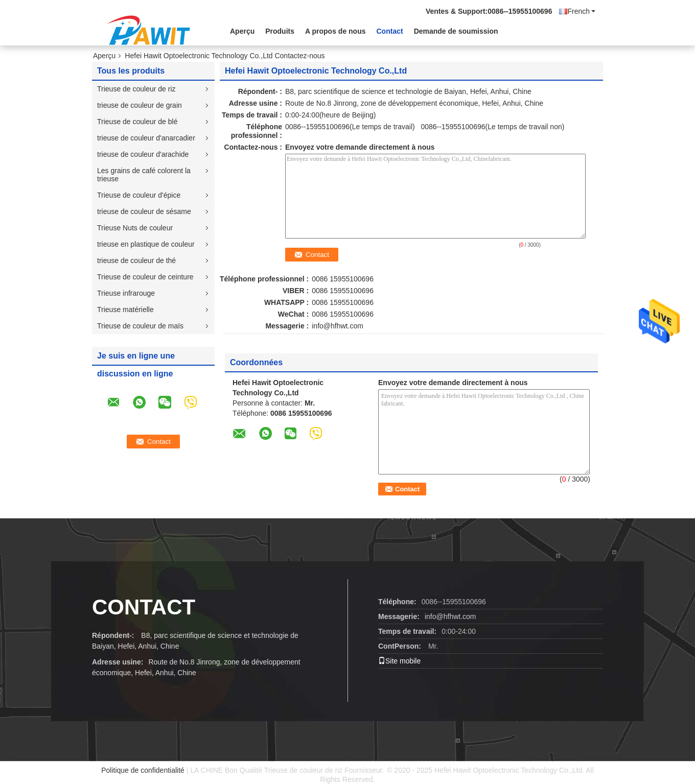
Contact (390, 31)
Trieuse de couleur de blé (137, 122)
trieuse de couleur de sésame (144, 211)
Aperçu (242, 31)
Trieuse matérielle (125, 310)
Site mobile (399, 661)
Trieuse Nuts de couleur (135, 228)
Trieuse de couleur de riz (136, 89)
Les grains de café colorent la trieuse (144, 175)
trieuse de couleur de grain (140, 105)
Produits (280, 31)
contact (144, 607)
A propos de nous (335, 31)
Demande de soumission (456, 31)
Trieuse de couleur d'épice (139, 195)
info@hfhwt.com (338, 326)
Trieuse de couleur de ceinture (145, 277)
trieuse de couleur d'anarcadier (146, 138)
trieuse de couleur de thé (136, 260)
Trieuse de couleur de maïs (140, 326)
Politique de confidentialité (143, 770)
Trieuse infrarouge (126, 293)
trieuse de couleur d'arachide (143, 154)
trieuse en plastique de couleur (146, 244)
